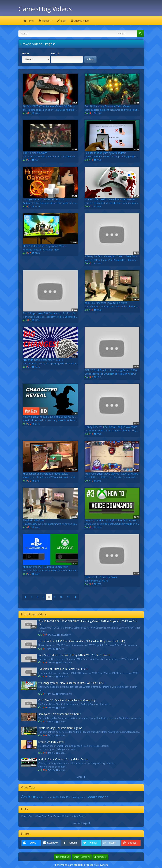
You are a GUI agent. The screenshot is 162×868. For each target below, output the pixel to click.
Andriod (29, 797)
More (81, 777)
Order (26, 53)
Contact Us (62, 857)
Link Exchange (81, 823)
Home (29, 21)
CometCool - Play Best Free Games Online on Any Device (54, 816)
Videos (45, 21)
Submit (90, 59)
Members (100, 857)
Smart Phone (98, 797)
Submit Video (80, 21)
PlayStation (81, 797)
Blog (61, 21)
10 (61, 597)
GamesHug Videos (45, 9)
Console (51, 797)
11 (68, 597)
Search (55, 53)
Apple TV (42, 797)
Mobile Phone (65, 797)
